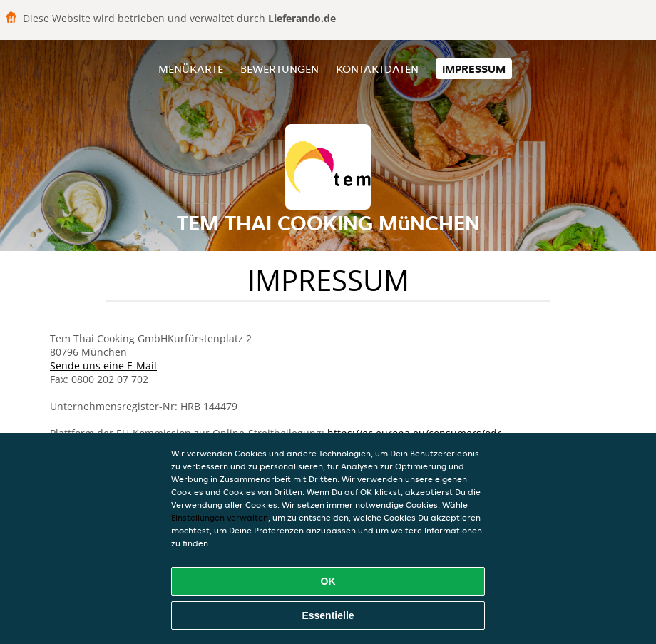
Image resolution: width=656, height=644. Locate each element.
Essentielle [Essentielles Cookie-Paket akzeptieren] (328, 615)
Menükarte (191, 69)
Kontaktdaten (377, 69)
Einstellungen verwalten (220, 517)
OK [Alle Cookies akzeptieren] (328, 581)
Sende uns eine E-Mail (103, 366)
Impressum (474, 69)
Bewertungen (280, 69)
